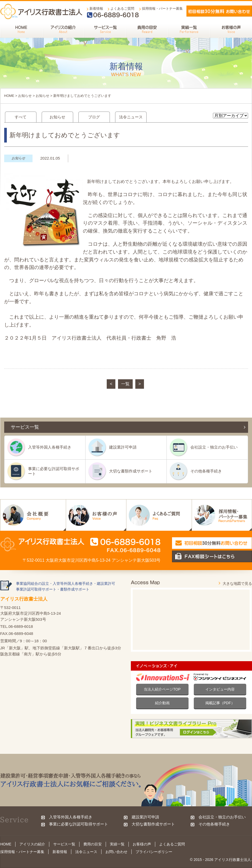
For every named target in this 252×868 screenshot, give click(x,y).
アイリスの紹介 (32, 844)
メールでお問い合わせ (219, 11)
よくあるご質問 (122, 9)
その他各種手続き (206, 471)
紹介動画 (162, 703)
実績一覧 (117, 844)
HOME (9, 96)
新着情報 (96, 9)
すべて (21, 117)
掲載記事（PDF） (220, 703)
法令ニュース (131, 117)
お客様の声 (142, 844)
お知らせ (25, 96)
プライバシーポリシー (154, 852)
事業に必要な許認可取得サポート (54, 471)
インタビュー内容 (220, 689)
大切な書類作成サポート (131, 471)
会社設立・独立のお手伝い (214, 447)
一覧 (125, 384)
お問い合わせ (116, 852)
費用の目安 (93, 844)
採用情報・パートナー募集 (162, 9)
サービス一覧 (64, 844)
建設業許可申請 (123, 447)
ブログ (94, 117)
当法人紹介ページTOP (162, 689)
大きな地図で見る (237, 583)
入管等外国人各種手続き (50, 447)
